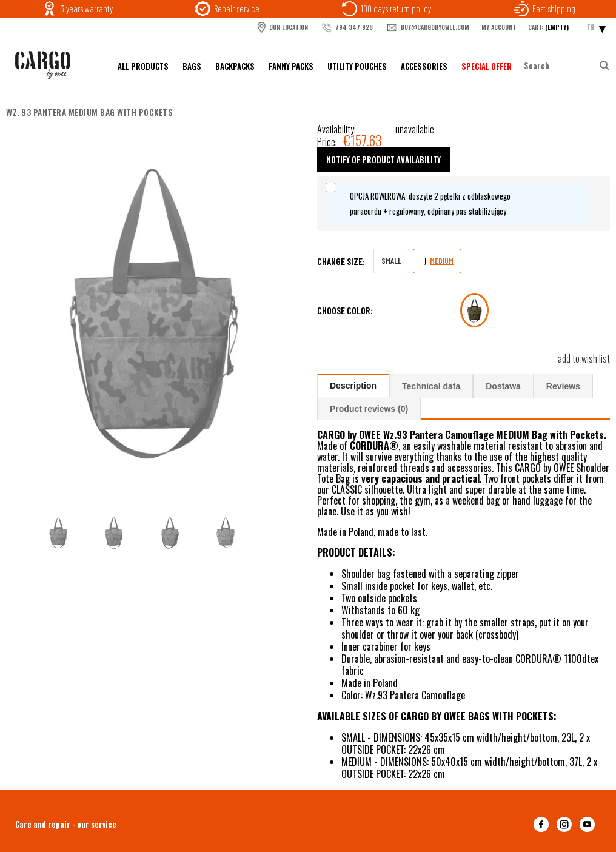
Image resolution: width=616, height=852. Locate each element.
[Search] (604, 65)
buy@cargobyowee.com (427, 28)
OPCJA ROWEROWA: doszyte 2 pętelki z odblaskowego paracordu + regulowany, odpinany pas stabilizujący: (430, 203)
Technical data (431, 386)
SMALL (391, 260)
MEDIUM (442, 260)
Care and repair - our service (66, 824)
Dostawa (503, 386)
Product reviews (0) (369, 409)
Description (353, 386)
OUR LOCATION (282, 27)
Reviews (563, 386)
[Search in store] (561, 65)
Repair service (237, 8)
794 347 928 (346, 28)
